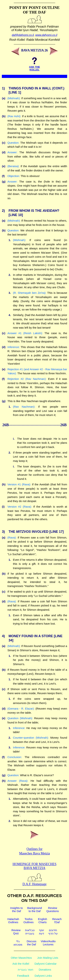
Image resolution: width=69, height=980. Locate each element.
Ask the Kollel (21, 964)
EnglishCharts (43, 921)
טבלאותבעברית (30, 932)
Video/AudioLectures (48, 943)
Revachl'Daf (57, 921)
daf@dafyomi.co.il (23, 35)
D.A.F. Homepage (34, 882)
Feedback (23, 976)
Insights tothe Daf (17, 909)
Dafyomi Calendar (46, 964)
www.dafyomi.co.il (46, 35)
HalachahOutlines (13, 921)
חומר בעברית (26, 970)
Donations (45, 970)
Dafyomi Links (43, 976)
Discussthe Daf (32, 943)
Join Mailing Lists (48, 958)
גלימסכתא (18, 943)
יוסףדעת (41, 932)
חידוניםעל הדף (53, 932)
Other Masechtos (21, 958)
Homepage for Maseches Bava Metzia (34, 866)
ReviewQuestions (53, 909)
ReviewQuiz (16, 932)
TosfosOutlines (29, 921)
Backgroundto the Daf (35, 909)
